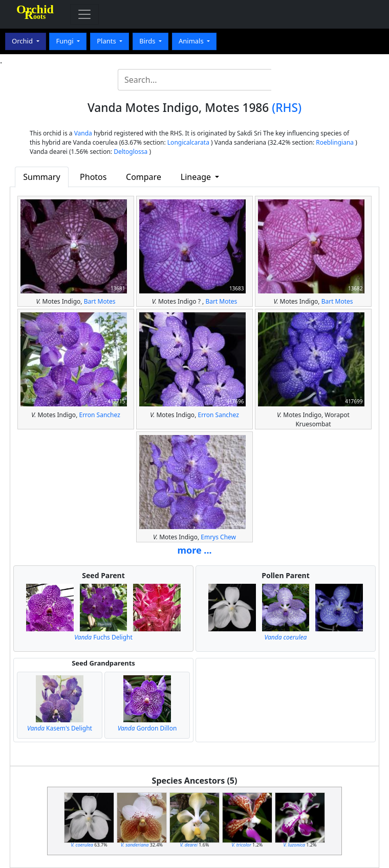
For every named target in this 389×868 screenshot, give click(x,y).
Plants (107, 41)
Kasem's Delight (60, 728)
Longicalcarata (188, 142)
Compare (144, 177)
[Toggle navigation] (84, 14)
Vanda (83, 133)
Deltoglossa (131, 152)
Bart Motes (100, 301)
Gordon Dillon (147, 728)
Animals (192, 41)
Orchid (23, 41)
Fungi (66, 41)
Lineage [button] (197, 177)
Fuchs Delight (103, 637)
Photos (93, 177)
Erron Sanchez (99, 415)
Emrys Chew (218, 537)
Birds (148, 41)
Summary (41, 177)
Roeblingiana (335, 142)
